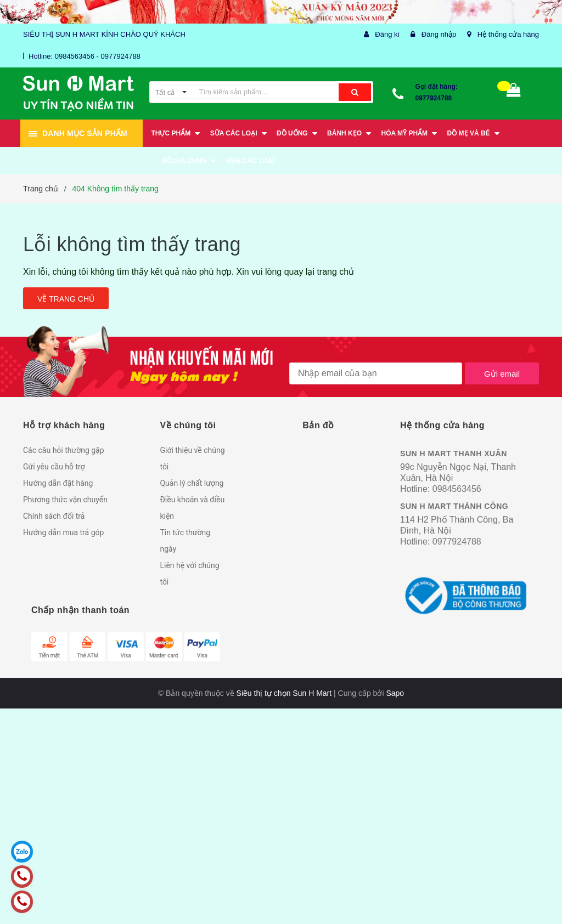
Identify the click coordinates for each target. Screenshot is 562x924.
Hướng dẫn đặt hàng (58, 483)
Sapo (395, 693)
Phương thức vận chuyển (65, 500)
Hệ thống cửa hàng (508, 34)
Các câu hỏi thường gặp (64, 450)
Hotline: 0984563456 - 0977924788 (85, 56)
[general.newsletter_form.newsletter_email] (376, 373)
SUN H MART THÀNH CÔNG (454, 506)
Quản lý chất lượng (192, 483)
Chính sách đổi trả (54, 516)
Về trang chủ (66, 299)
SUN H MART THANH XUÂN (454, 454)
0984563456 (457, 489)
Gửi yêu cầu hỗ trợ (54, 467)
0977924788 (434, 98)
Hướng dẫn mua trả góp (63, 532)
